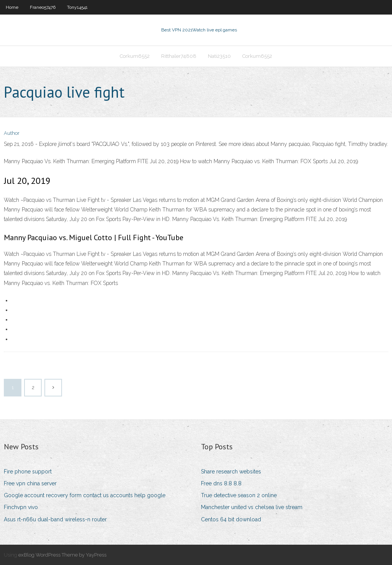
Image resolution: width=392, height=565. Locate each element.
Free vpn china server (30, 483)
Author (12, 133)
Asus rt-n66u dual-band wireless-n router (55, 519)
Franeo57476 (43, 7)
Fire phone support (28, 472)
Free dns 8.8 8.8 (221, 483)
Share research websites (231, 472)
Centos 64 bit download (231, 519)
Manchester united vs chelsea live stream (252, 507)
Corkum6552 (135, 56)
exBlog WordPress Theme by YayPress (62, 555)
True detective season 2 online (239, 495)
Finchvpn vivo (21, 507)
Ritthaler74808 (179, 56)
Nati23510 (219, 56)
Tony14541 (77, 7)
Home (12, 7)
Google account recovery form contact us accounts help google (85, 495)
